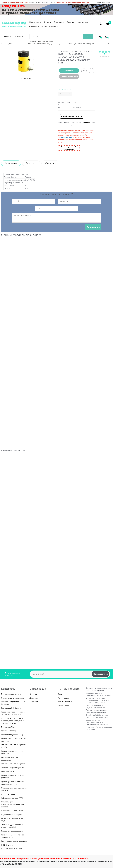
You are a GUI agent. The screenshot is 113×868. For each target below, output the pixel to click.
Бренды (70, 22)
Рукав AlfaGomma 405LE (45, 41)
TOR (74, 103)
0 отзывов (105, 56)
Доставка (59, 22)
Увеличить (27, 79)
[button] (71, 94)
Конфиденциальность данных (44, 26)
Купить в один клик (69, 76)
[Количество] (65, 94)
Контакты (82, 22)
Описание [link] (11, 163)
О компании (35, 22)
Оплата (47, 22)
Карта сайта (64, 705)
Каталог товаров (15, 37)
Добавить (69, 71)
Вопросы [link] (31, 163)
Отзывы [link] (50, 163)
